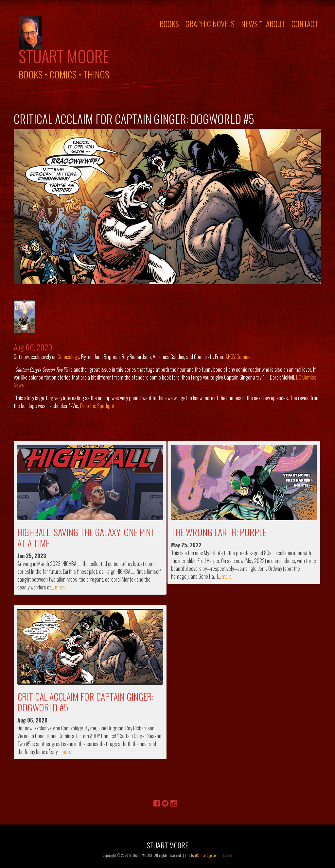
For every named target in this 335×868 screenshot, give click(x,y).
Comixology (68, 357)
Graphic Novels (210, 24)
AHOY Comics (238, 357)
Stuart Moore (64, 56)
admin (227, 855)
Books (169, 24)
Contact (305, 24)
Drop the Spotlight (97, 406)
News (249, 24)
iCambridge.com (207, 855)
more (60, 587)
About (275, 24)
